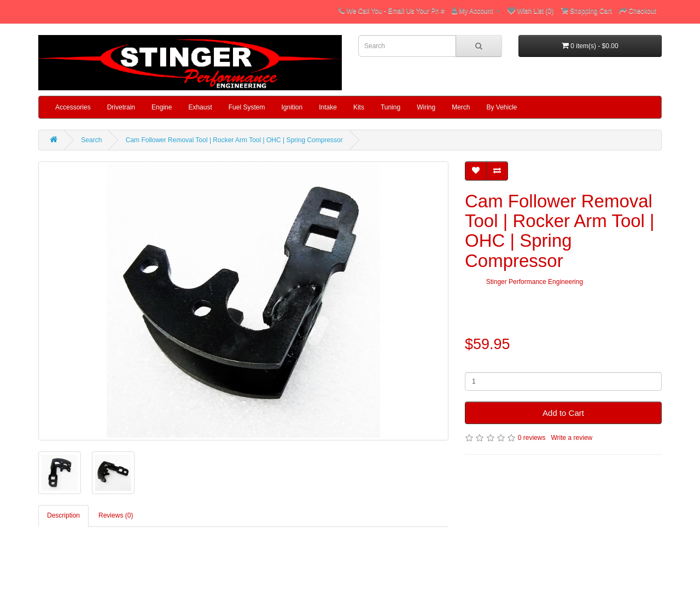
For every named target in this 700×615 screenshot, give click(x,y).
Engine (162, 107)
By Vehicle (502, 107)
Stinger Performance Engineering (535, 282)
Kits (359, 107)
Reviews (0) (116, 515)
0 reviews (532, 438)
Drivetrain (121, 107)
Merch (461, 107)
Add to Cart (563, 413)
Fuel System (247, 107)
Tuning (390, 107)
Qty (470, 364)
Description (63, 515)
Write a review (571, 438)
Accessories (73, 107)
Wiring (426, 107)
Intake (328, 107)
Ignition (292, 107)
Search (91, 140)
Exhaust (200, 107)
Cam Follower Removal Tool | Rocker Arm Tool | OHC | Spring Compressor (234, 140)
